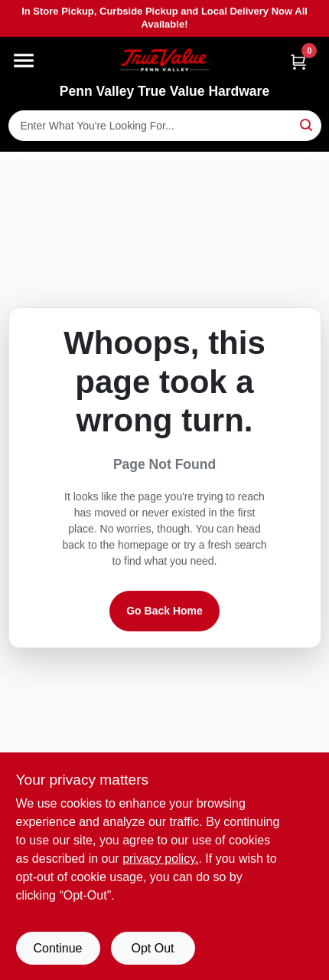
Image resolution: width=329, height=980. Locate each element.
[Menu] (24, 61)
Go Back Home (164, 611)
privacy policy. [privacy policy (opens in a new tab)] (160, 859)
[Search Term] (165, 126)
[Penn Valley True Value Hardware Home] (164, 60)
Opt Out (152, 948)
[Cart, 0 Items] (298, 62)
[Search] (307, 125)
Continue (57, 948)
